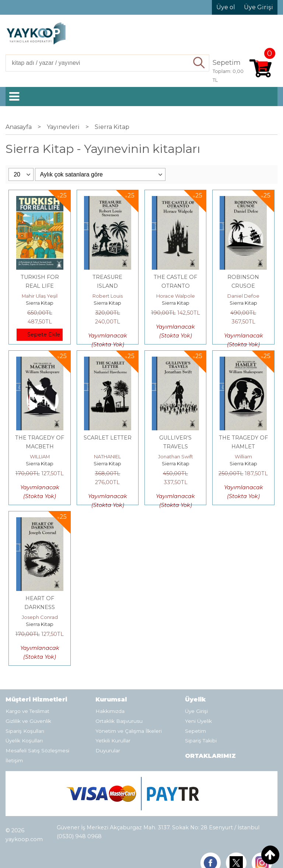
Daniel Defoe (243, 296)
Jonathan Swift (176, 456)
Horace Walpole (176, 296)
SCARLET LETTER (108, 438)
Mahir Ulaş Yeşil (40, 296)
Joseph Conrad (40, 617)
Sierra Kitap (40, 303)
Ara (200, 63)
